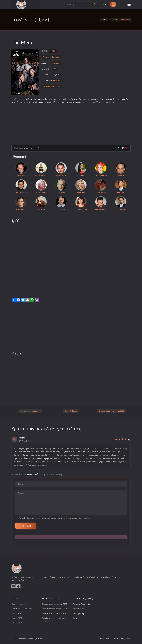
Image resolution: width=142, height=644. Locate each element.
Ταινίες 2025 (17, 618)
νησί (99, 99)
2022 (53, 51)
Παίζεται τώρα (78, 609)
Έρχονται (81, 604)
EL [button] (105, 5)
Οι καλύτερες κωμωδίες (30, 411)
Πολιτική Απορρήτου (122, 639)
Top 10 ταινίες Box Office (22, 609)
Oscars (75, 618)
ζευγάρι (33, 99)
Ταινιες (114, 20)
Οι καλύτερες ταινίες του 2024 (54, 613)
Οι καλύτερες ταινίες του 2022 (112, 411)
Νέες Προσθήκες (79, 613)
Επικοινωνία (104, 639)
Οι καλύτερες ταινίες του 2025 (54, 609)
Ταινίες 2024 (17, 623)
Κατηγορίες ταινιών (19, 604)
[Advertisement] (71, 123)
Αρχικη (104, 20)
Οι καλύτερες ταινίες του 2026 (54, 604)
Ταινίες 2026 (17, 613)
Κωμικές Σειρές (71, 411)
